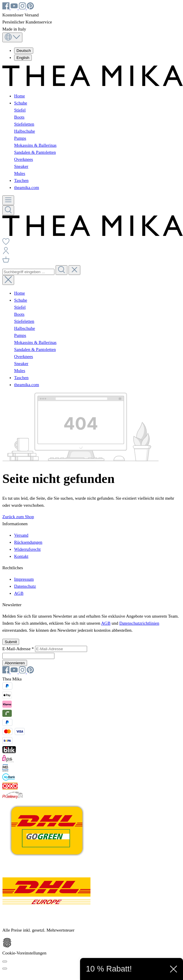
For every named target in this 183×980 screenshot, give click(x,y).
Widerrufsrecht (27, 549)
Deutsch (24, 51)
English (23, 58)
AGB (19, 593)
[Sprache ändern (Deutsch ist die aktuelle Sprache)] (12, 37)
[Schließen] (5, 969)
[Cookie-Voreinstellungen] (5, 962)
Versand (21, 535)
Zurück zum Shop (18, 517)
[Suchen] (8, 210)
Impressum (24, 579)
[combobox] (28, 272)
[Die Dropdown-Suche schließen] (74, 270)
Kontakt (21, 556)
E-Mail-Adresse (19, 649)
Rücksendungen (28, 542)
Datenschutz (25, 586)
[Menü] (8, 200)
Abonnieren (15, 663)
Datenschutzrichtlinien (139, 623)
